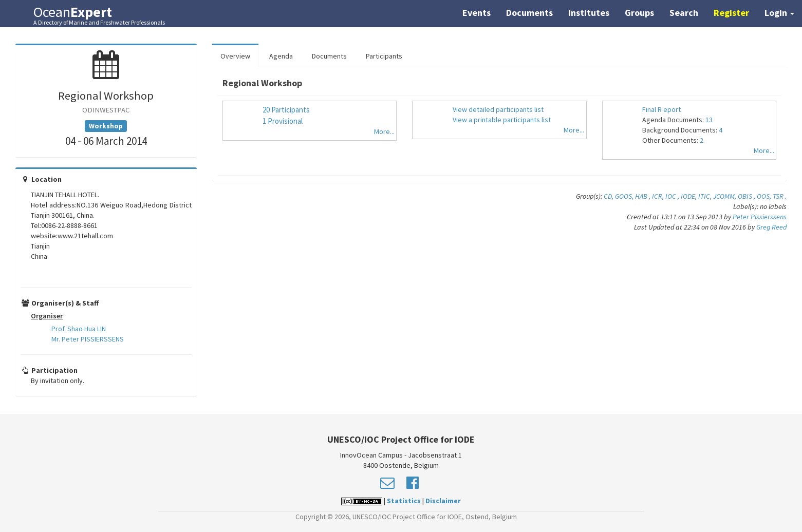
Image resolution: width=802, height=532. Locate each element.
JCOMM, (725, 196)
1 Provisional (283, 121)
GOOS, (625, 196)
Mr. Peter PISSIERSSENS (88, 339)
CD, (609, 196)
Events (477, 13)
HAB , (644, 196)
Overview (235, 56)
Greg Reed (771, 227)
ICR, (659, 196)
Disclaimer (443, 501)
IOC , (673, 196)
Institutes (589, 13)
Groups (639, 13)
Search (684, 13)
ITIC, (706, 196)
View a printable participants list (502, 120)
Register (731, 13)
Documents (529, 13)
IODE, (689, 196)
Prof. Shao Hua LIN (79, 329)
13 (709, 120)
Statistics (404, 501)
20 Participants (286, 110)
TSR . (780, 196)
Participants (384, 56)
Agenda (281, 56)
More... (384, 131)
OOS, (765, 196)
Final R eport (661, 109)
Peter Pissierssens (760, 217)
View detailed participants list (498, 109)
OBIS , (747, 196)
